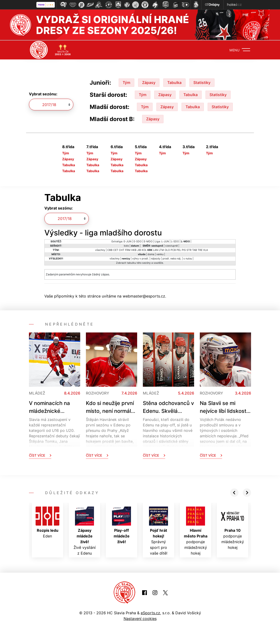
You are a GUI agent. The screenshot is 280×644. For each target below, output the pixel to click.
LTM (161, 250)
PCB (173, 250)
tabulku (131, 263)
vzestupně (171, 246)
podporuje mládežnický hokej (196, 531)
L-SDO (175, 241)
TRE (200, 250)
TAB (195, 250)
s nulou (188, 258)
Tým (126, 82)
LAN (156, 250)
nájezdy (156, 258)
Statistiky (202, 82)
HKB (134, 250)
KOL (144, 250)
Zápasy (149, 82)
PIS (184, 250)
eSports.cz (150, 613)
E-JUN (128, 241)
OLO (167, 250)
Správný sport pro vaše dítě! (159, 531)
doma (151, 254)
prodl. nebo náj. (172, 258)
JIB (139, 250)
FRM (128, 250)
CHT (122, 250)
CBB (110, 250)
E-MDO (148, 241)
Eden (47, 522)
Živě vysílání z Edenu (85, 531)
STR (189, 250)
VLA (205, 250)
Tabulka (174, 82)
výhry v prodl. (140, 258)
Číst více (40, 455)
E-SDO (138, 241)
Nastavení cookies (140, 618)
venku (160, 254)
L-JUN (165, 241)
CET (116, 250)
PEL (179, 250)
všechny (100, 250)
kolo (126, 246)
